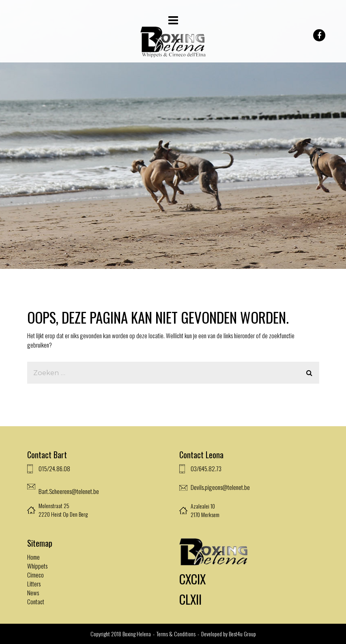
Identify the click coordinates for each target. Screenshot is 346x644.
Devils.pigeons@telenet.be (220, 487)
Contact (36, 601)
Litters (34, 584)
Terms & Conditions (177, 634)
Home (33, 557)
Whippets (37, 566)
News (33, 592)
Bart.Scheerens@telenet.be (69, 491)
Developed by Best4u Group (229, 634)
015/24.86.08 (54, 468)
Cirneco (35, 575)
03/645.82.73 (206, 468)
